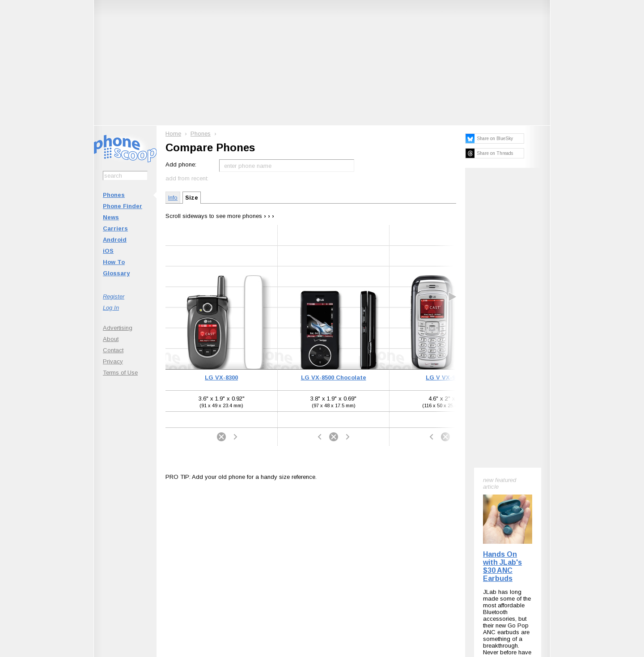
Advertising (118, 328)
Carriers (115, 228)
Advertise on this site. (322, 589)
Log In (111, 308)
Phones (114, 195)
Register (114, 297)
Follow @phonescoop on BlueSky (225, 534)
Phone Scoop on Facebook (463, 534)
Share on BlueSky (495, 139)
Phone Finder (123, 206)
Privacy (113, 361)
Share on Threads (495, 153)
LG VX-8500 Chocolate (334, 378)
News (111, 217)
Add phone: (181, 164)
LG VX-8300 (221, 378)
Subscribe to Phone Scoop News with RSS (144, 534)
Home (173, 134)
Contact (113, 350)
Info (173, 198)
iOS (108, 251)
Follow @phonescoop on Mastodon (307, 534)
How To (114, 262)
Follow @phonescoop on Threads (388, 534)
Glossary (116, 273)
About (111, 339)
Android (115, 240)
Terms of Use (120, 373)
